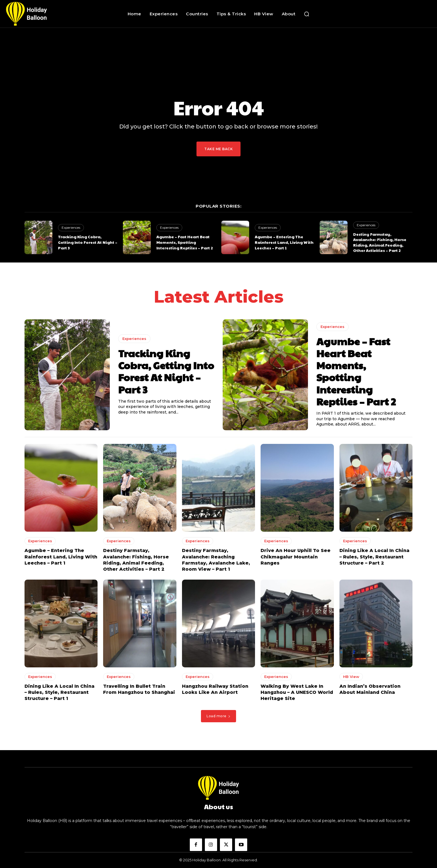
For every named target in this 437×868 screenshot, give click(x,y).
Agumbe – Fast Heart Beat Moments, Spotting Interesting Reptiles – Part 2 (185, 242)
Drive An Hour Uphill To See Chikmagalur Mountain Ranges (296, 557)
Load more (219, 716)
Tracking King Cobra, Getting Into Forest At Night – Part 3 (88, 242)
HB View (351, 676)
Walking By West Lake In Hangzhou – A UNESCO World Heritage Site (297, 692)
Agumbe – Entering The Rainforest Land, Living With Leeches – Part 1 (284, 242)
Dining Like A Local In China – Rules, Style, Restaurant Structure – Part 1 (60, 692)
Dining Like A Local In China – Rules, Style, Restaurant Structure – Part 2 (374, 557)
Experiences (71, 228)
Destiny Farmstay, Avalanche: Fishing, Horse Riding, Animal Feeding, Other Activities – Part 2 (380, 242)
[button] (307, 14)
